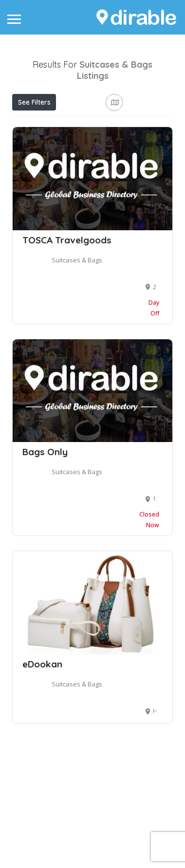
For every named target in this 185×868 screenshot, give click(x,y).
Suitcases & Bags (77, 353)
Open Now (78, 124)
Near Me (57, 145)
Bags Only (45, 545)
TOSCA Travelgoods (67, 333)
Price (31, 124)
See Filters (34, 102)
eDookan (42, 757)
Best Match (112, 146)
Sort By (32, 167)
